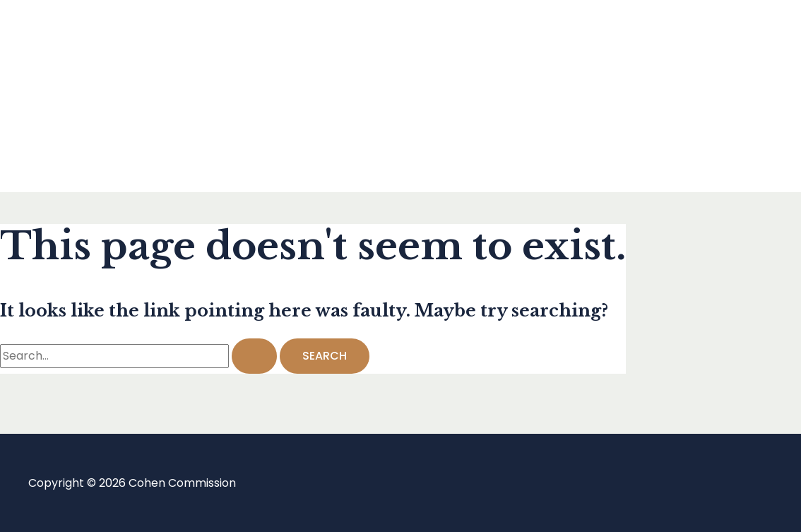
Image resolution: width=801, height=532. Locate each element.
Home (73, 39)
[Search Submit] (254, 356)
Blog (69, 96)
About (73, 152)
